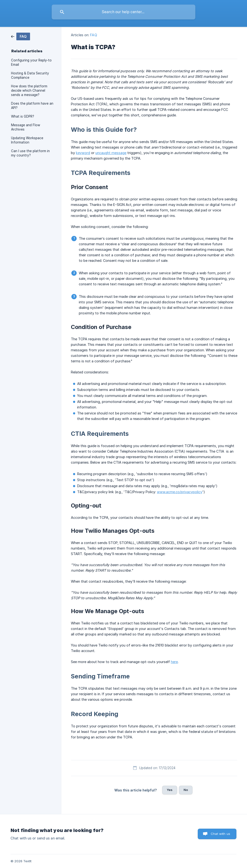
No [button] (186, 790)
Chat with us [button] (220, 834)
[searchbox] (123, 12)
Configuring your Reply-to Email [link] (31, 62)
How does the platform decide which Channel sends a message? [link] (29, 90)
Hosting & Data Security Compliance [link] (30, 75)
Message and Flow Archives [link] (26, 127)
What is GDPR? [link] (23, 116)
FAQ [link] (93, 35)
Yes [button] (170, 790)
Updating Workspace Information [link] (27, 140)
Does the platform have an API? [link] (32, 106)
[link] (21, 36)
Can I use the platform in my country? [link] (30, 153)
